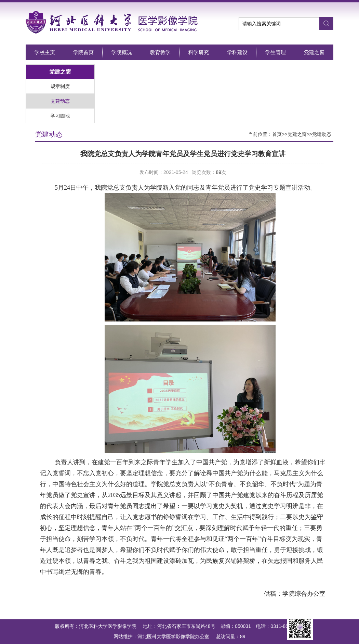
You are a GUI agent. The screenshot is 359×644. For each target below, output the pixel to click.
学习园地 (60, 116)
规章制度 (60, 86)
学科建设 (237, 52)
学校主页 (45, 52)
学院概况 (122, 52)
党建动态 (60, 101)
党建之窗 (314, 52)
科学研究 (199, 52)
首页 (277, 134)
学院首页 (83, 52)
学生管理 (276, 52)
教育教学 (160, 52)
